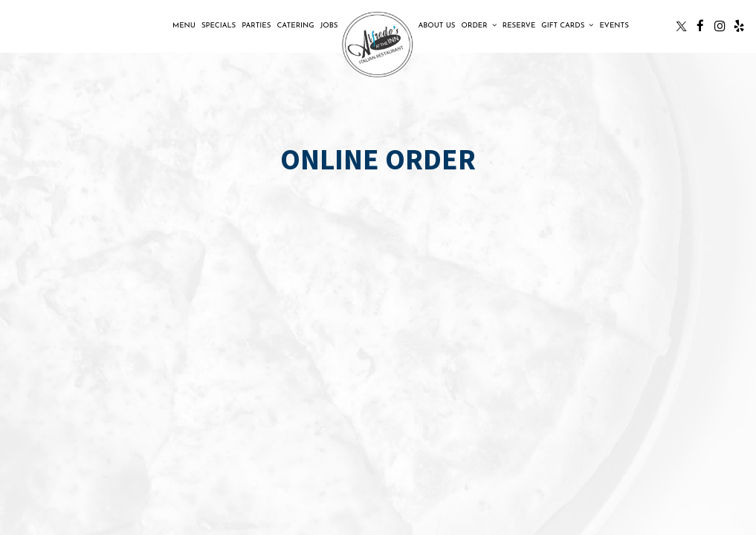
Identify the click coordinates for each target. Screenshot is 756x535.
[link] (378, 45)
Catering (295, 26)
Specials (219, 26)
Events (614, 26)
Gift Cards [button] (567, 25)
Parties (256, 26)
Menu (184, 26)
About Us (436, 26)
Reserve (519, 26)
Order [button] (479, 25)
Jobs (329, 26)
